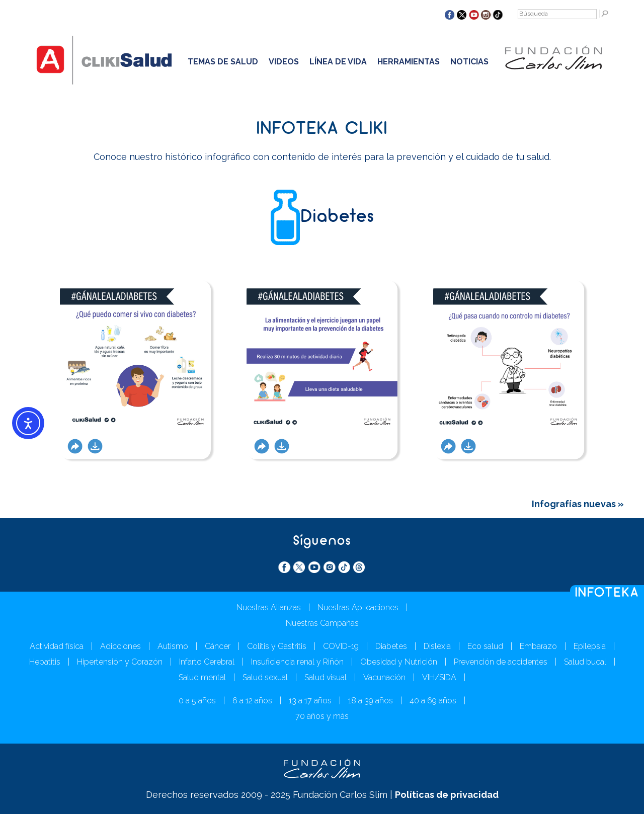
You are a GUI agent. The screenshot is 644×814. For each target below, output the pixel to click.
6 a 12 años (252, 701)
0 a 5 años (197, 701)
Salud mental (202, 677)
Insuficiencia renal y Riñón (297, 662)
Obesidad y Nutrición (399, 662)
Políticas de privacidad (447, 795)
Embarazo (538, 646)
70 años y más (322, 716)
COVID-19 (341, 646)
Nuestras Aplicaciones (358, 607)
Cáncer (218, 646)
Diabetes (391, 646)
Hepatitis (45, 662)
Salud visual (326, 677)
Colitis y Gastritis (277, 646)
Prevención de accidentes (501, 662)
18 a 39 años (371, 701)
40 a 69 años (433, 701)
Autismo (173, 646)
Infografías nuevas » (578, 504)
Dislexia (437, 646)
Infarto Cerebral (207, 662)
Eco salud (485, 646)
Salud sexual (265, 677)
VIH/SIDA (439, 677)
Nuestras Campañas (322, 623)
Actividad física (57, 646)
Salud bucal (585, 662)
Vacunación (384, 677)
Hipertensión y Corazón (120, 662)
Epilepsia (590, 646)
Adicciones (120, 646)
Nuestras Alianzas (269, 607)
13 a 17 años (310, 701)
